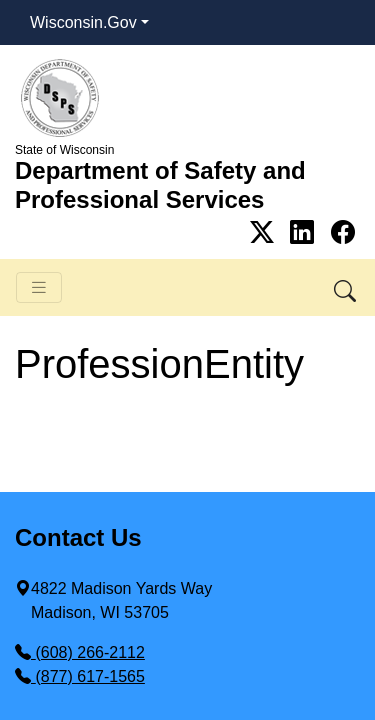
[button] (346, 287)
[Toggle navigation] (39, 287)
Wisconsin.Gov (83, 22)
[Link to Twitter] (265, 232)
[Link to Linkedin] (305, 232)
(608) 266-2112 (80, 652)
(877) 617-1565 (80, 676)
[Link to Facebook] (343, 232)
